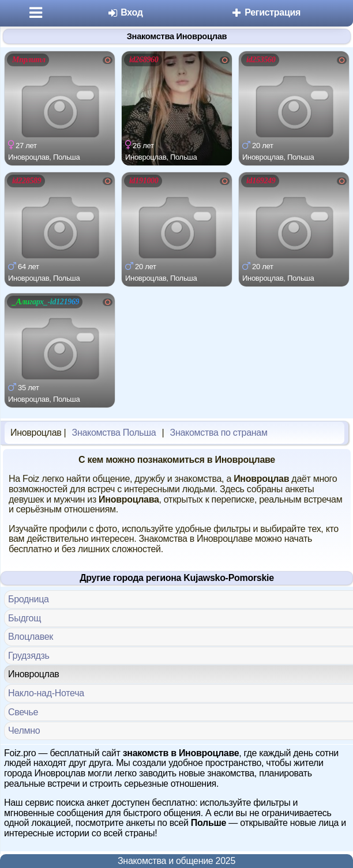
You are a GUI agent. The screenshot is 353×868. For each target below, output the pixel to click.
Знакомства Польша (114, 433)
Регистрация (266, 12)
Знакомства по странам (219, 433)
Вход (125, 12)
